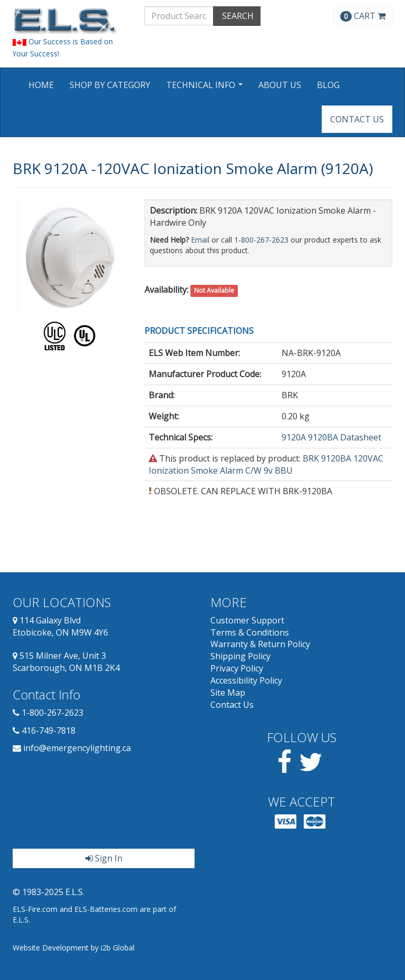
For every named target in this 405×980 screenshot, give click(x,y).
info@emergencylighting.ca (77, 748)
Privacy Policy (237, 668)
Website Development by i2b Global (74, 948)
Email (200, 240)
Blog (328, 85)
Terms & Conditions (250, 632)
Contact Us (357, 119)
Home (41, 85)
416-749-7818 (49, 731)
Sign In (104, 858)
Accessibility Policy (246, 680)
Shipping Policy (240, 656)
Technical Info (206, 88)
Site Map (228, 693)
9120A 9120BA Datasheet (331, 437)
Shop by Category (110, 85)
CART (363, 16)
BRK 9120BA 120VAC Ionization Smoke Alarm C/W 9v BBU (266, 464)
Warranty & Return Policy (260, 644)
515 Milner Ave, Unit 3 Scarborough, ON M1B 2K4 (66, 662)
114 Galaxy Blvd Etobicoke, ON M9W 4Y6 (60, 626)
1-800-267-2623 (261, 240)
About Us (280, 85)
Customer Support (247, 620)
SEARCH (237, 16)
